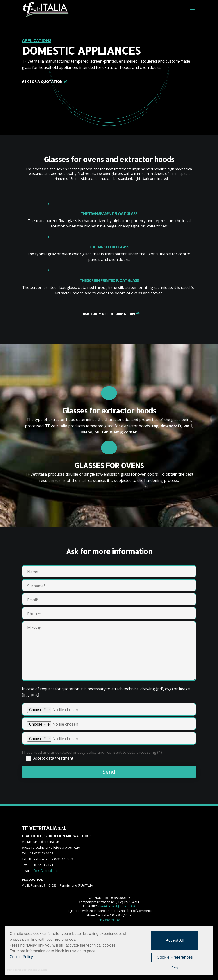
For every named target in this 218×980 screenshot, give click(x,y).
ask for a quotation (42, 82)
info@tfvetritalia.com (46, 871)
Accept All (175, 940)
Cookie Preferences (175, 957)
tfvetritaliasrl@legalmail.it (117, 906)
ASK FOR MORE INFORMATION (109, 314)
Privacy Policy (109, 920)
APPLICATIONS (37, 40)
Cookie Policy (21, 957)
